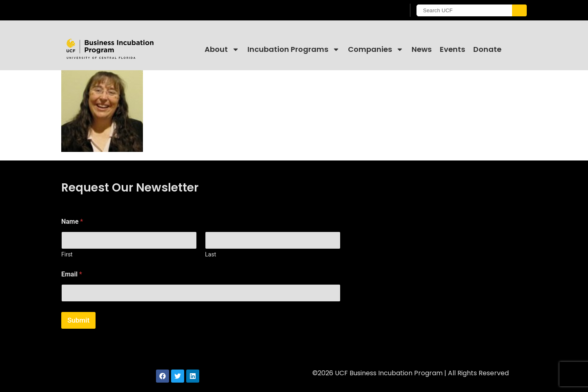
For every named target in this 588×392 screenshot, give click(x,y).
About (222, 49)
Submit (78, 320)
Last (210, 254)
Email (72, 274)
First (67, 254)
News (422, 49)
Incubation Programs (294, 49)
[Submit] (519, 10)
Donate (487, 49)
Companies (376, 49)
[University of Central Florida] (127, 10)
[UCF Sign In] (379, 11)
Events (452, 49)
